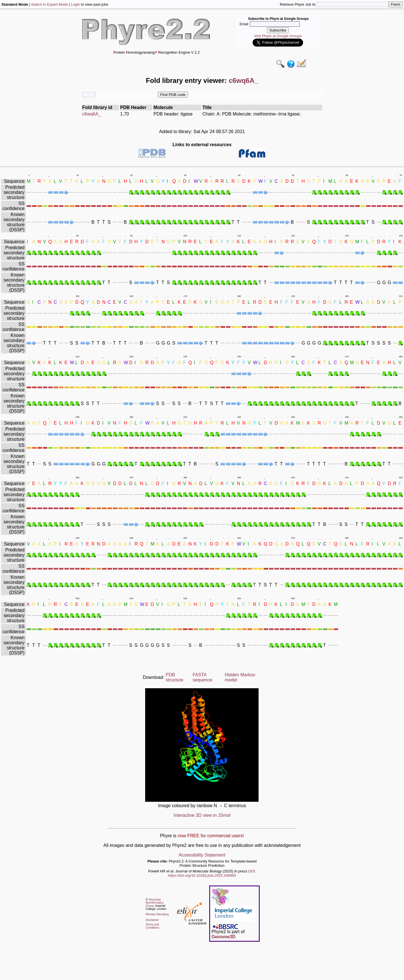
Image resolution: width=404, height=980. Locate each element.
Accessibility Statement (202, 855)
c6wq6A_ (92, 114)
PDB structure (174, 677)
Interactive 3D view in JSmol (202, 815)
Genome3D (223, 937)
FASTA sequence (202, 677)
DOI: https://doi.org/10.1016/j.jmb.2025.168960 (212, 873)
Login (75, 4)
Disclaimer (152, 920)
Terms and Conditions (152, 926)
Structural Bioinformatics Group (155, 903)
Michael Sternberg (157, 914)
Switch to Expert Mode (50, 4)
